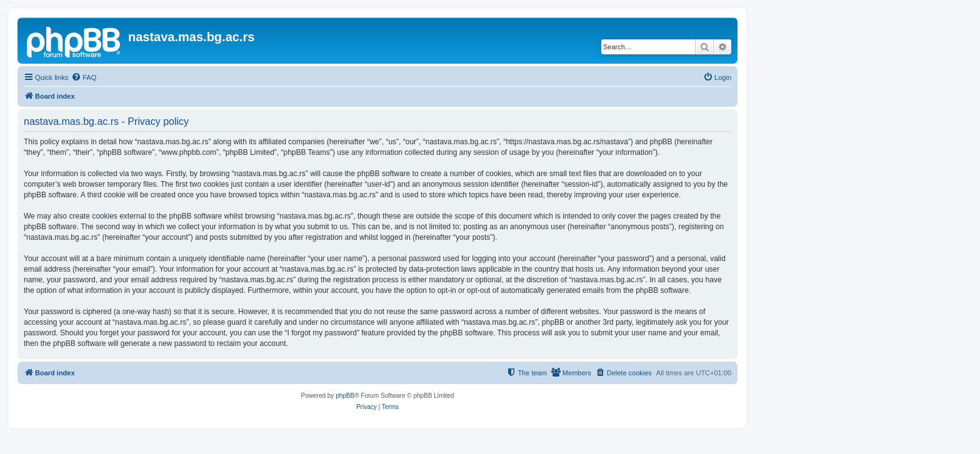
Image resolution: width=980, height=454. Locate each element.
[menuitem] (84, 77)
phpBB (345, 396)
